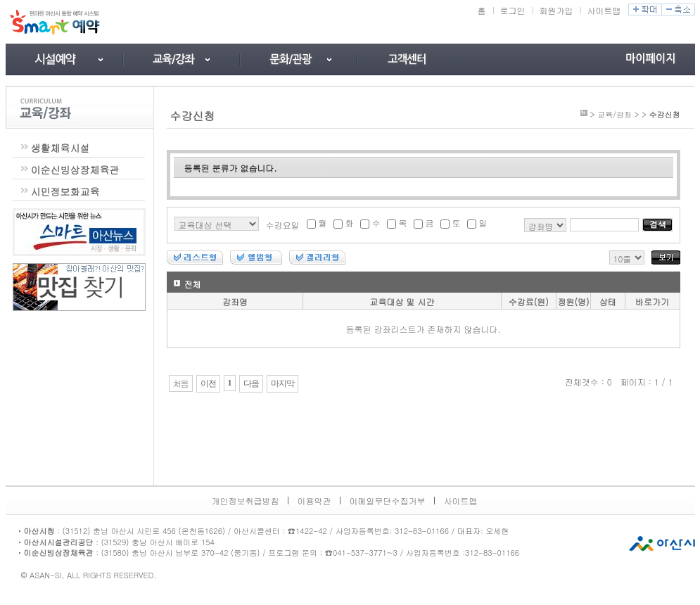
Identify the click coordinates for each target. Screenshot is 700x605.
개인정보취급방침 (246, 501)
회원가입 (556, 10)
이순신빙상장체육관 (75, 170)
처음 (181, 383)
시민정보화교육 (65, 191)
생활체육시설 (61, 148)
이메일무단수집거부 (388, 501)
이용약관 (314, 501)
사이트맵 (604, 10)
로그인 (513, 10)
